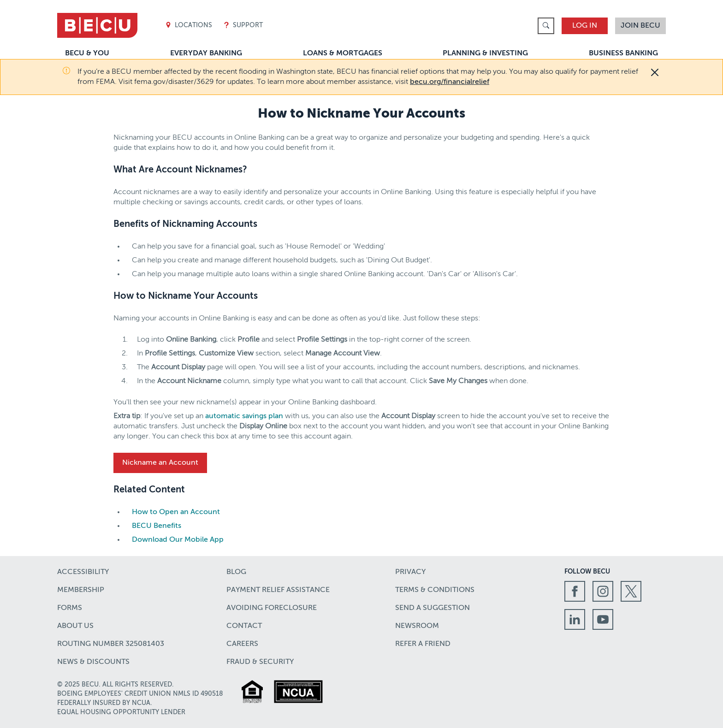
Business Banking (623, 53)
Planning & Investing (485, 53)
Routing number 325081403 (111, 644)
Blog (236, 572)
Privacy (410, 572)
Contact (244, 626)
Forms (70, 608)
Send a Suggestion (433, 608)
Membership (81, 590)
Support (243, 26)
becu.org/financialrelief (450, 82)
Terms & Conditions (435, 590)
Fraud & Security (260, 662)
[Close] (655, 72)
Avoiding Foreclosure (272, 608)
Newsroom (417, 626)
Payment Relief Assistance (278, 590)
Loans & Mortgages (343, 53)
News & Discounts (93, 662)
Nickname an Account (160, 463)
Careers (242, 644)
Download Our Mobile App (178, 540)
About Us (75, 626)
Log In (585, 26)
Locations (189, 26)
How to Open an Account (176, 512)
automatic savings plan (244, 416)
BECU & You (87, 53)
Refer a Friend (423, 644)
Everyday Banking (206, 53)
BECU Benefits (157, 526)
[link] (546, 26)
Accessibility (83, 572)
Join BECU (640, 26)
